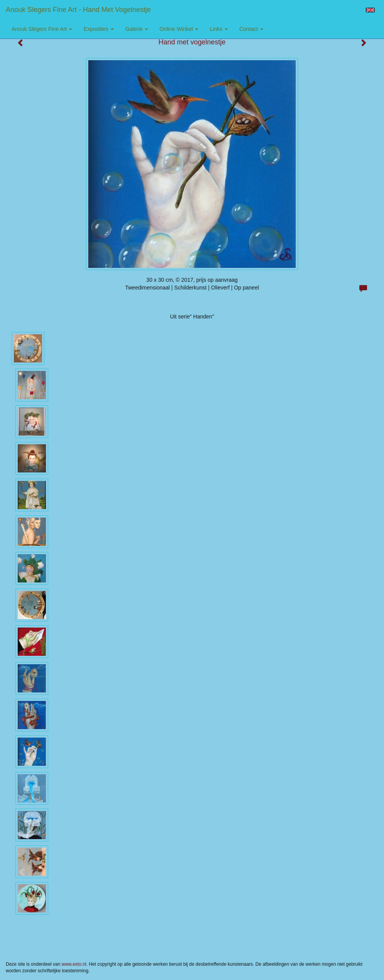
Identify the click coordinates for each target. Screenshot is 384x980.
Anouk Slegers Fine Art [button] (42, 29)
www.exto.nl (74, 964)
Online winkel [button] (179, 29)
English (370, 10)
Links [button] (219, 29)
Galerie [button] (137, 29)
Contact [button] (251, 29)
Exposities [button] (99, 29)
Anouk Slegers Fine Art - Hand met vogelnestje (78, 10)
